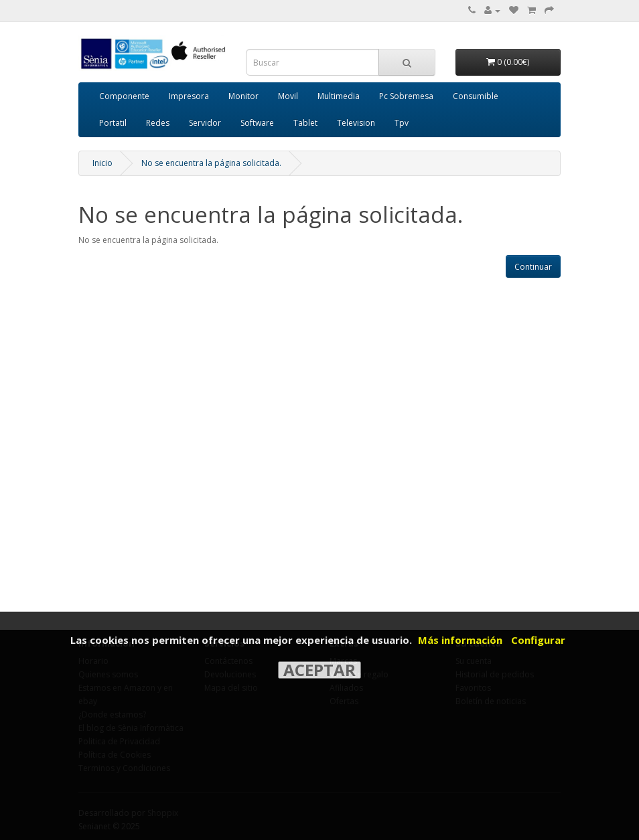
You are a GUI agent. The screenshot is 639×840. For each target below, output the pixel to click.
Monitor (243, 96)
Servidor (205, 123)
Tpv (402, 123)
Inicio (102, 163)
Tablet (305, 123)
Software (257, 123)
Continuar (533, 267)
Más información (460, 640)
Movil (288, 96)
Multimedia (339, 96)
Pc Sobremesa (406, 96)
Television (356, 123)
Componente (124, 96)
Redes (158, 123)
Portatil (113, 123)
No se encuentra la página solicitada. (211, 163)
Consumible (476, 96)
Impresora (189, 96)
